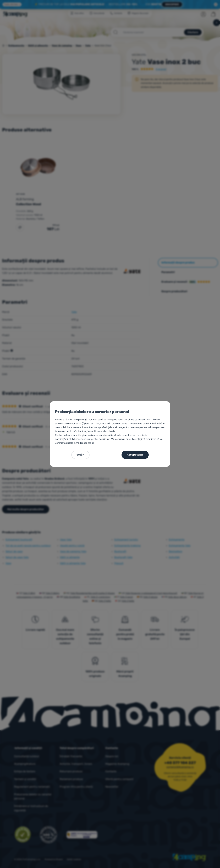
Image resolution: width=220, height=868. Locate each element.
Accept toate (135, 455)
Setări (80, 455)
